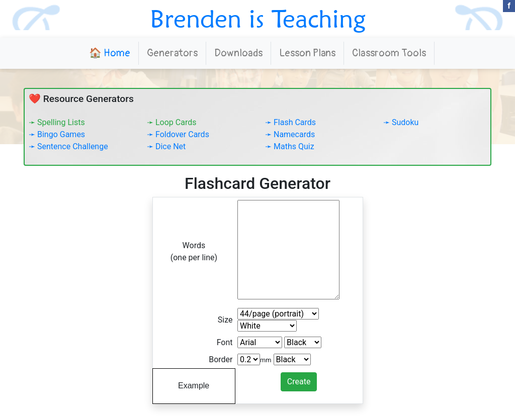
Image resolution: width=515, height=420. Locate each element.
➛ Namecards (290, 134)
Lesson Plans (307, 53)
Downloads (238, 53)
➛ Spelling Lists (57, 122)
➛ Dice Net (166, 146)
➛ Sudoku (401, 122)
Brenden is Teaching (258, 19)
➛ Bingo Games (57, 134)
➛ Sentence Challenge (68, 146)
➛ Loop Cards (171, 122)
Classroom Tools (389, 53)
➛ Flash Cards (290, 122)
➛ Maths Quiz (290, 146)
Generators (172, 53)
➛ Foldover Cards (178, 134)
